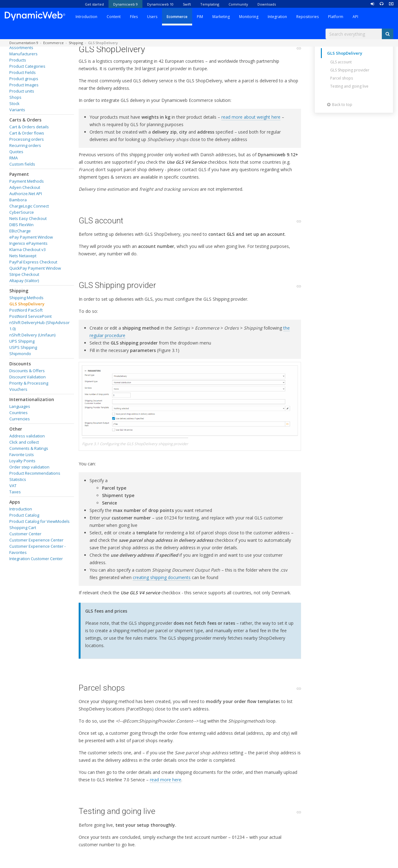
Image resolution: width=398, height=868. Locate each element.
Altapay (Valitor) (24, 281)
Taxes (15, 492)
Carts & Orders (25, 120)
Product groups (24, 79)
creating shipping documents (162, 577)
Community (238, 4)
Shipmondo (20, 354)
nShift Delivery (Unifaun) (32, 335)
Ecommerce (177, 17)
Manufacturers (23, 54)
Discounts (20, 364)
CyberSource (22, 212)
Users (152, 17)
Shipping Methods (26, 298)
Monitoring (249, 17)
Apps (15, 502)
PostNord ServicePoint (30, 316)
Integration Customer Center (36, 559)
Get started (94, 4)
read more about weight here (251, 117)
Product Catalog (24, 515)
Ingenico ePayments (28, 243)
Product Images (24, 85)
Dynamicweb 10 (160, 4)
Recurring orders (25, 145)
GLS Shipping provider (350, 70)
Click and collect (24, 442)
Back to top (340, 105)
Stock (14, 103)
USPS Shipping (23, 347)
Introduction (86, 17)
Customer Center (25, 534)
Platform (336, 17)
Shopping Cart (23, 528)
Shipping (19, 291)
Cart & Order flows (27, 133)
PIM (200, 17)
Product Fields (23, 72)
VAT (13, 486)
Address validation (27, 436)
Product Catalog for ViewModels (39, 521)
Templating (210, 4)
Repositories (308, 17)
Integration (277, 17)
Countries (19, 413)
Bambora (18, 200)
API (355, 17)
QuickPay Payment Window (35, 268)
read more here (166, 780)
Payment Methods (27, 181)
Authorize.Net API (26, 194)
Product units (22, 91)
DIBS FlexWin (21, 225)
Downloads (267, 4)
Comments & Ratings (29, 448)
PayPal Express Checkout (33, 262)
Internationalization (32, 399)
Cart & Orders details (29, 127)
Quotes (16, 152)
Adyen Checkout (25, 187)
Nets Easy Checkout (28, 218)
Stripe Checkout (24, 274)
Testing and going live (349, 86)
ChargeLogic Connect (29, 206)
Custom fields (22, 164)
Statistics (18, 479)
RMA (14, 158)
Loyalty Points (22, 461)
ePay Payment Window (31, 237)
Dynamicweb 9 (125, 4)
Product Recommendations (35, 473)
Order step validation (29, 467)
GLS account (341, 62)
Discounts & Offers (27, 371)
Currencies (20, 419)
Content (114, 17)
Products (18, 60)
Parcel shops (342, 78)
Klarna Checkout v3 (28, 249)
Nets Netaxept (23, 256)
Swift (187, 4)
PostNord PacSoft (26, 310)
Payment (19, 174)
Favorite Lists (22, 455)
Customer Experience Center (36, 540)
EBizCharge (20, 231)
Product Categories (27, 66)
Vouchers (18, 389)
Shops (15, 97)
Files (134, 17)
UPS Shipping (22, 341)
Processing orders (27, 139)
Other (16, 429)
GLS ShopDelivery (27, 304)
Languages (20, 406)
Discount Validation (28, 377)
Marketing (221, 17)
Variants (17, 110)
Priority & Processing (29, 383)
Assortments (21, 48)
